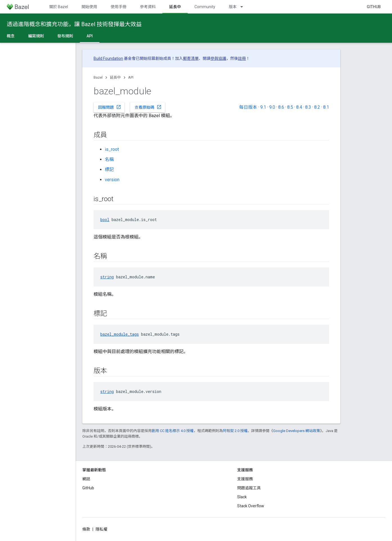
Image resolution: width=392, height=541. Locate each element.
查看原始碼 (148, 107)
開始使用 (89, 7)
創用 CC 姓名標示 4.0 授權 (173, 431)
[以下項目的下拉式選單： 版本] (244, 7)
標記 (109, 170)
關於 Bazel (59, 7)
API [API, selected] (90, 36)
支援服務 (245, 479)
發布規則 (65, 36)
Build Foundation (108, 58)
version (112, 180)
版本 (233, 7)
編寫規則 (36, 36)
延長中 (115, 77)
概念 (11, 36)
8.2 (317, 107)
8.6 (281, 107)
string (107, 277)
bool (105, 220)
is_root (112, 149)
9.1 (263, 107)
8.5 (290, 107)
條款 (86, 529)
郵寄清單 (191, 58)
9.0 (272, 107)
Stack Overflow (251, 506)
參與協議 (218, 58)
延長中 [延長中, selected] (175, 7)
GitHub (374, 7)
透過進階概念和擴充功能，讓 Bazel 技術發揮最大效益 (74, 24)
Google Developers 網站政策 (297, 431)
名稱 (109, 159)
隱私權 (101, 529)
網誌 (86, 479)
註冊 (242, 58)
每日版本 (248, 107)
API (131, 77)
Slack (242, 497)
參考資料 (148, 7)
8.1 (326, 107)
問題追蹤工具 (249, 488)
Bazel (98, 77)
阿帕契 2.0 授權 (235, 431)
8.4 (299, 107)
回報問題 (110, 107)
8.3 (308, 107)
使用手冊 (119, 7)
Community (205, 7)
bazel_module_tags (120, 334)
